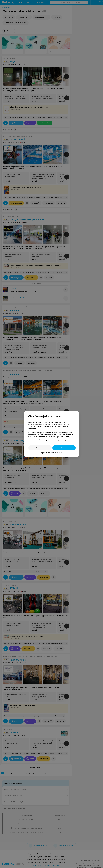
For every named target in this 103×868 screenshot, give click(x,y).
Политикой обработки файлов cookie (60, 441)
